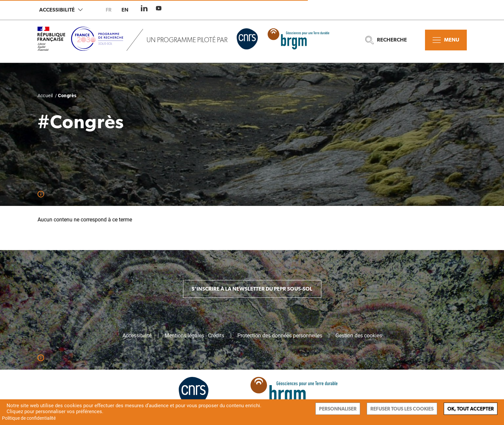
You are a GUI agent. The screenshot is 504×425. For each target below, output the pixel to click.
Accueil (45, 96)
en (125, 10)
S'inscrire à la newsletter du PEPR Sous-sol (252, 289)
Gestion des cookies (359, 336)
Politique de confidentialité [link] (29, 418)
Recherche (386, 40)
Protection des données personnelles (280, 336)
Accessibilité (61, 10)
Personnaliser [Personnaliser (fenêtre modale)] (338, 409)
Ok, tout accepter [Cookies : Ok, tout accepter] (471, 409)
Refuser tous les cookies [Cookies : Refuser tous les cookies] (402, 409)
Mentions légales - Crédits (194, 336)
